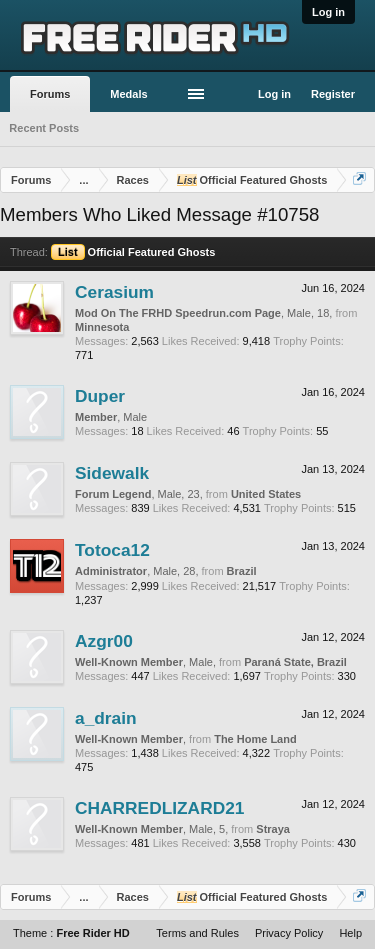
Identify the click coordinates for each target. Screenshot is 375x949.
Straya (273, 829)
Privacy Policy (289, 933)
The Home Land (255, 739)
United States (266, 494)
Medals (128, 94)
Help (350, 933)
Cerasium (114, 292)
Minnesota (102, 327)
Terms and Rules (197, 933)
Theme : (71, 933)
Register (333, 94)
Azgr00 (104, 641)
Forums (50, 94)
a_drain (106, 718)
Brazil (242, 571)
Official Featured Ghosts (133, 252)
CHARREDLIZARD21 (159, 808)
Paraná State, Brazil (295, 662)
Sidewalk (112, 473)
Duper (100, 396)
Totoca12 (112, 550)
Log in (328, 12)
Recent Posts (44, 128)
